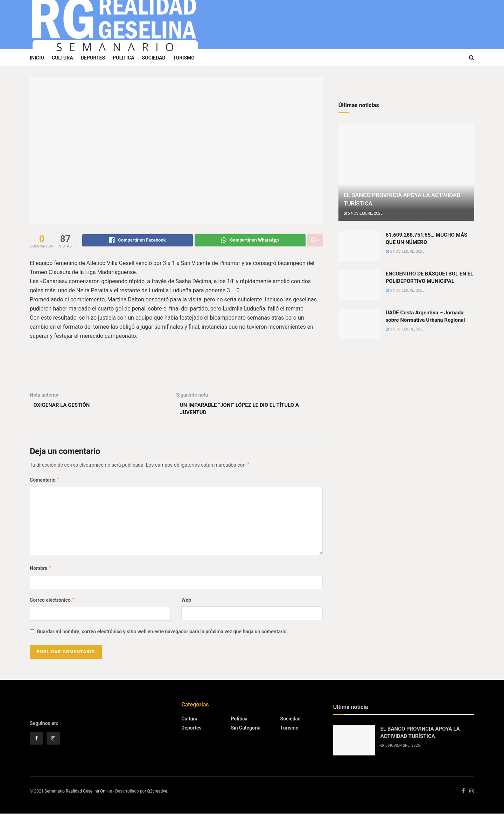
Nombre (41, 571)
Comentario (45, 483)
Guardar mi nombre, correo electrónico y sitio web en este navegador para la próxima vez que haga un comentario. (162, 634)
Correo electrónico (52, 602)
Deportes (93, 58)
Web (186, 602)
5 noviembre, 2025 (363, 213)
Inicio (37, 58)
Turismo (184, 58)
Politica (123, 58)
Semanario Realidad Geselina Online (78, 794)
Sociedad (154, 58)
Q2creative (157, 794)
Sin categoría (246, 730)
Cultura (62, 58)
